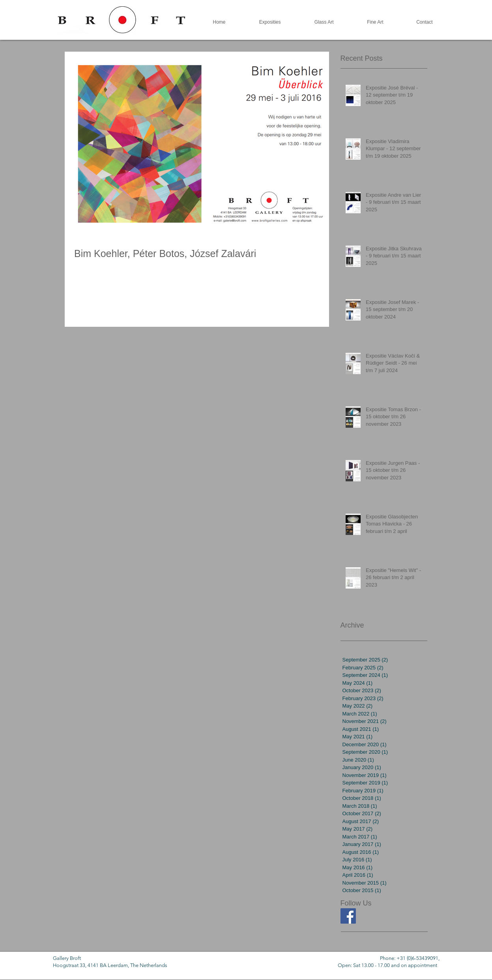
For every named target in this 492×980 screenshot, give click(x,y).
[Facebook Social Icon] (348, 916)
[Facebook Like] (356, 943)
